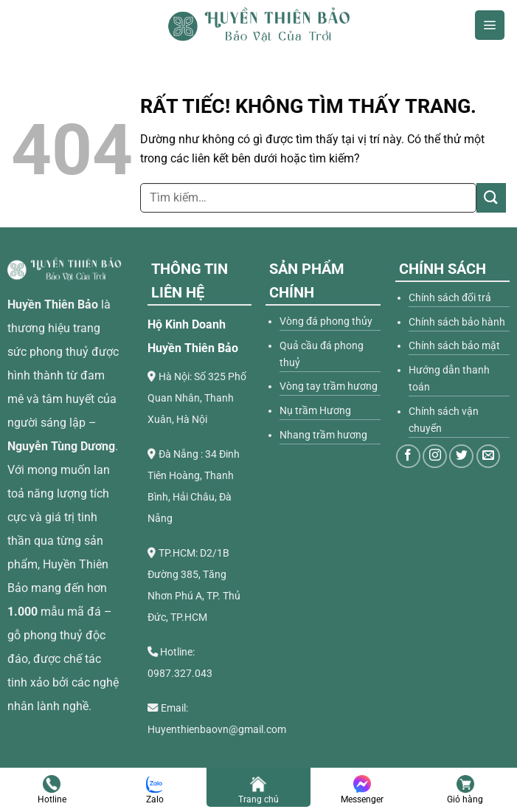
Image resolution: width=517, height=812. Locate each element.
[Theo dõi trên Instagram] (435, 457)
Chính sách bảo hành (457, 322)
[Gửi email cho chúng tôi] (489, 457)
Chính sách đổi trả (450, 298)
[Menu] (490, 25)
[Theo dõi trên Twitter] (461, 457)
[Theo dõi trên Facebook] (408, 457)
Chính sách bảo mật (454, 346)
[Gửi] (491, 197)
